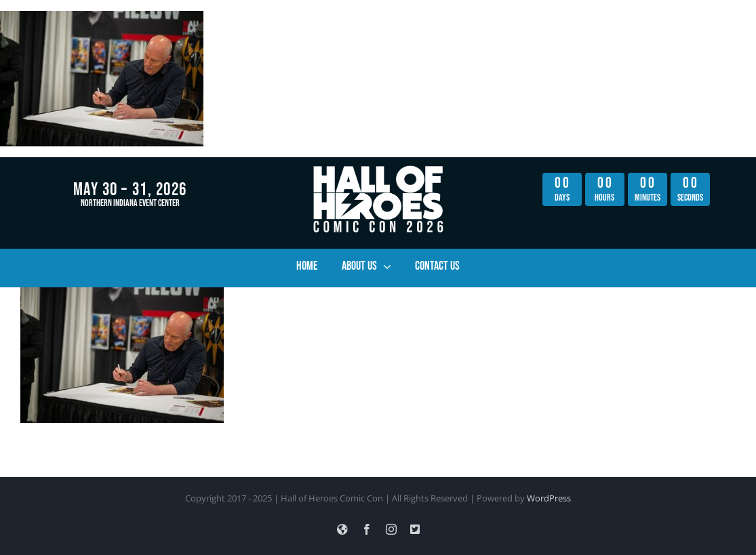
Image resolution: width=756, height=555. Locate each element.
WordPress (549, 498)
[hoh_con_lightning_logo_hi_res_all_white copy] (378, 169)
